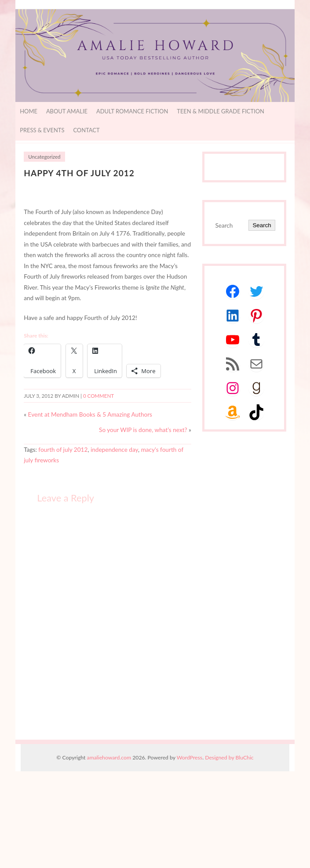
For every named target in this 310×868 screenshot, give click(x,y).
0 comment (98, 396)
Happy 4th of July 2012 (79, 173)
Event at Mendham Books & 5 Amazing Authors (90, 414)
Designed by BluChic (229, 757)
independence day (114, 450)
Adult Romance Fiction (132, 111)
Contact (86, 130)
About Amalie (67, 111)
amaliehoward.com (109, 757)
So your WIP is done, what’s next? (143, 430)
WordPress (190, 757)
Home (29, 111)
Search (262, 225)
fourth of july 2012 (63, 450)
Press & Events (42, 130)
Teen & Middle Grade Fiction (221, 111)
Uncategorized (44, 157)
